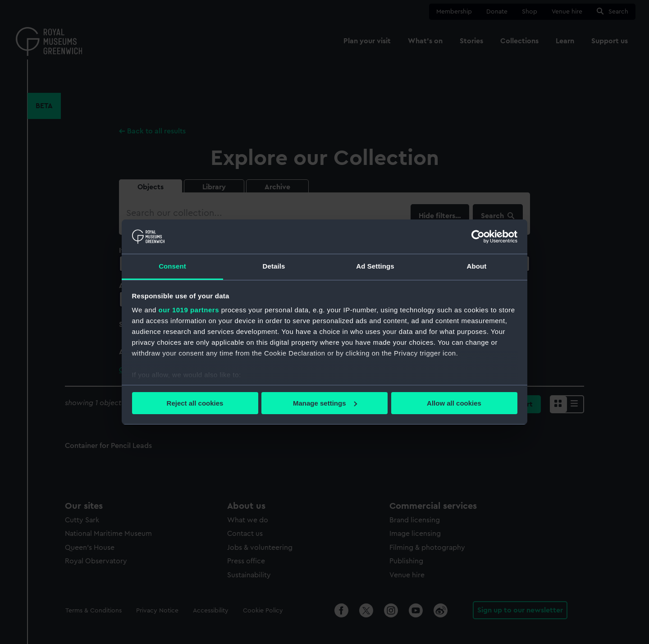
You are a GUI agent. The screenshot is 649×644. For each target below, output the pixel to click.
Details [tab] (274, 266)
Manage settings (325, 403)
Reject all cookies (195, 403)
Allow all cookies (454, 403)
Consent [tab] (172, 266)
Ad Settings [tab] (375, 266)
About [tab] (477, 266)
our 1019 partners (189, 310)
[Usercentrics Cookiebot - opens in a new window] (478, 237)
